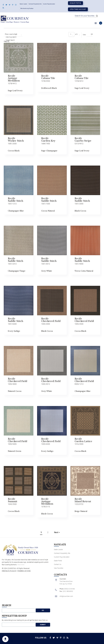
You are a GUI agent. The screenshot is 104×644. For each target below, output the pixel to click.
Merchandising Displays (27, 8)
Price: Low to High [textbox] (11, 34)
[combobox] (13, 34)
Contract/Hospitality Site (35, 4)
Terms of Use (24, 571)
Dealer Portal (75, 3)
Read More (21, 565)
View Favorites (59, 568)
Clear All (6, 41)
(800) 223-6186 (69, 589)
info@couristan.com (66, 596)
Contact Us (58, 564)
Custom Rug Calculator (49, 4)
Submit (43, 625)
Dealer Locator (23, 4)
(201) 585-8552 (68, 591)
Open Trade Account (78, 9)
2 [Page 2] (48, 532)
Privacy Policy (9, 571)
